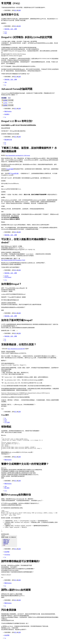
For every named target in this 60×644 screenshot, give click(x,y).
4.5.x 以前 (7, 422)
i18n (5, 82)
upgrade (6, 276)
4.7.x (6, 32)
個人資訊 (7, 491)
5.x (5, 117)
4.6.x (6, 33)
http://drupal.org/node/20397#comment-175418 (13, 260)
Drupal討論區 (10, 169)
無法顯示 (7, 114)
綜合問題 (7, 556)
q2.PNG (5, 103)
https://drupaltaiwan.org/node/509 (16, 349)
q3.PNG (5, 105)
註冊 (19, 10)
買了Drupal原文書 (14, 173)
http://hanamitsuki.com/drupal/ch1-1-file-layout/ (18, 155)
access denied (8, 277)
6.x (5, 85)
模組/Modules (8, 111)
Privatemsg (7, 559)
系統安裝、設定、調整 (11, 29)
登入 (16, 10)
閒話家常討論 (8, 140)
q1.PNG (5, 100)
